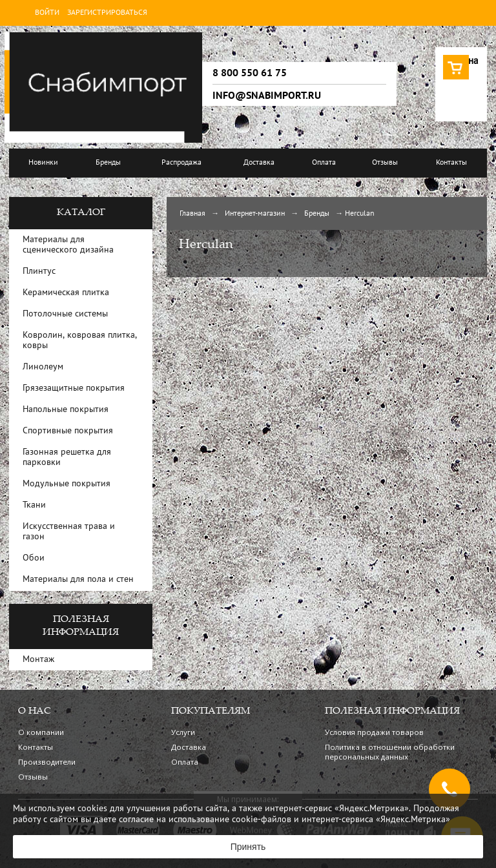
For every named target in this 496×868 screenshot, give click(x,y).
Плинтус (39, 272)
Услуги (183, 732)
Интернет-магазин (255, 214)
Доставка (259, 163)
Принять (248, 847)
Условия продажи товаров (374, 732)
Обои (34, 558)
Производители (47, 762)
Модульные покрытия (67, 484)
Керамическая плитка (66, 293)
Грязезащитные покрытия (74, 388)
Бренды (108, 163)
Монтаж (38, 660)
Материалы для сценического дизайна (68, 245)
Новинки (43, 163)
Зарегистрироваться (107, 13)
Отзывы (385, 163)
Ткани (34, 505)
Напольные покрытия (66, 410)
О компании (41, 732)
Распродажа (181, 163)
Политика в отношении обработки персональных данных (390, 752)
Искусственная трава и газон (69, 532)
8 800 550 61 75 (250, 73)
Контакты (451, 163)
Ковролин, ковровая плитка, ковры (80, 341)
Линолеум (43, 367)
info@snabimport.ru (267, 96)
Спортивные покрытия (68, 431)
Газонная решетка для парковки (67, 458)
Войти (47, 13)
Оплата (324, 163)
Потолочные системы (65, 314)
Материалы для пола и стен (78, 580)
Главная (192, 214)
